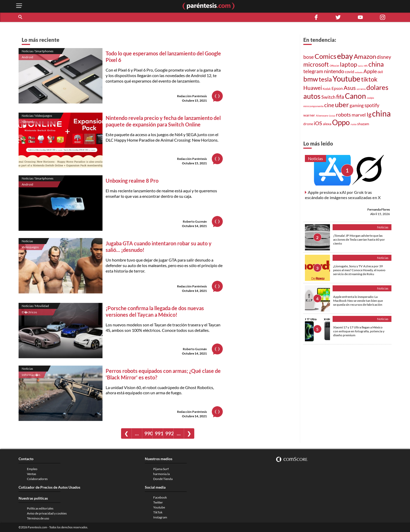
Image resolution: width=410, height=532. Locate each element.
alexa (327, 124)
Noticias (27, 241)
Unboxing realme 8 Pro (132, 181)
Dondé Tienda (163, 479)
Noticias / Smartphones (38, 51)
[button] (21, 17)
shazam (363, 124)
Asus (350, 88)
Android (27, 57)
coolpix (371, 98)
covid (349, 72)
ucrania (361, 89)
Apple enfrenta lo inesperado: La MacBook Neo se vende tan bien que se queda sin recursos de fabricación (358, 301)
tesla (325, 79)
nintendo (334, 71)
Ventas (32, 474)
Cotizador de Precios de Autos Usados (49, 487)
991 (159, 433)
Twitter (158, 502)
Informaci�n (31, 375)
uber (342, 105)
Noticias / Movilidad (35, 306)
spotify (372, 105)
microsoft (316, 64)
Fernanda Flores (379, 209)
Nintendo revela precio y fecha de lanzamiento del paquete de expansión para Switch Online (163, 121)
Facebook (160, 497)
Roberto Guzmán (195, 221)
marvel (359, 115)
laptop (349, 64)
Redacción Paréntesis (192, 96)
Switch (328, 97)
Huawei (313, 88)
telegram (313, 71)
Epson (337, 88)
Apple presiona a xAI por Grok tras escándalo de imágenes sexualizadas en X (343, 195)
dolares (377, 87)
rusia (354, 124)
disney (384, 57)
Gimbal (332, 116)
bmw (311, 79)
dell (380, 72)
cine (329, 105)
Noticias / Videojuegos (37, 116)
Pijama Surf (161, 469)
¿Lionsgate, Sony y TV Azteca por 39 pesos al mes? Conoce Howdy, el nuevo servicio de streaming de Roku (359, 270)
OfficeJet (334, 66)
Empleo (32, 469)
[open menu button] (19, 6)
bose (309, 57)
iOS (318, 123)
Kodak (327, 89)
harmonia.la (161, 474)
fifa (340, 97)
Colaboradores (37, 479)
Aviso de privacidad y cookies (47, 513)
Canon (355, 96)
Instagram (160, 517)
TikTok (158, 512)
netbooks (359, 72)
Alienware (322, 115)
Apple (370, 71)
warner (309, 115)
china (376, 64)
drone (308, 124)
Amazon (365, 56)
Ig (369, 114)
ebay (345, 56)
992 (169, 433)
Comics (325, 56)
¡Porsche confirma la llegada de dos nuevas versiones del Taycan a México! (155, 311)
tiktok (369, 79)
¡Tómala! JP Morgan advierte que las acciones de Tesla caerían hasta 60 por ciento (359, 239)
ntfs (366, 66)
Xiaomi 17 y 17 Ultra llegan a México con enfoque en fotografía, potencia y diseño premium (359, 331)
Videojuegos (30, 247)
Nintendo (28, 122)
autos (312, 96)
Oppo (341, 122)
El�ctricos (29, 312)
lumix (360, 66)
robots (343, 114)
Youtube (346, 79)
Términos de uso (38, 518)
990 (148, 433)
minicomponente (313, 106)
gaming (357, 105)
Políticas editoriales (40, 508)
